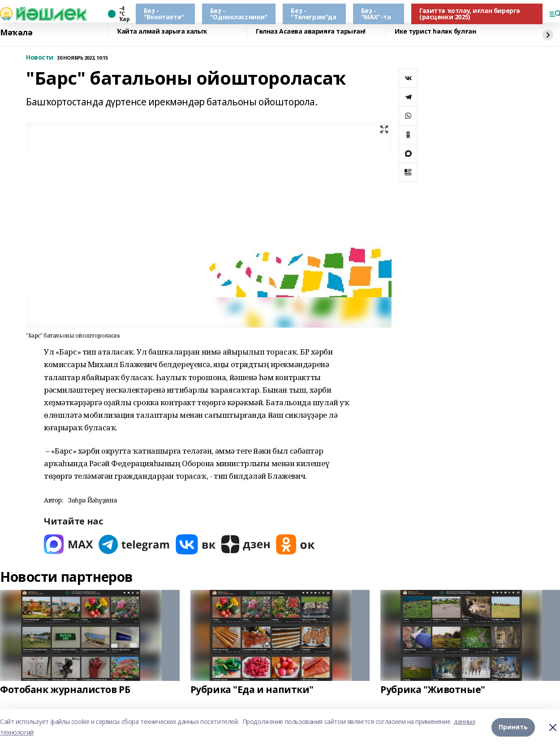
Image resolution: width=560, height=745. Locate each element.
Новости (40, 58)
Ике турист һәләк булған (435, 32)
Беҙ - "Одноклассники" (239, 14)
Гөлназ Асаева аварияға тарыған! (311, 32)
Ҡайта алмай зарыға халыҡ (162, 32)
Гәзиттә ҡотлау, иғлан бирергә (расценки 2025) (470, 14)
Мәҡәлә (16, 33)
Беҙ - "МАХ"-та (376, 14)
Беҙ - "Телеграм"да (313, 14)
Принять (513, 727)
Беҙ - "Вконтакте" (164, 14)
